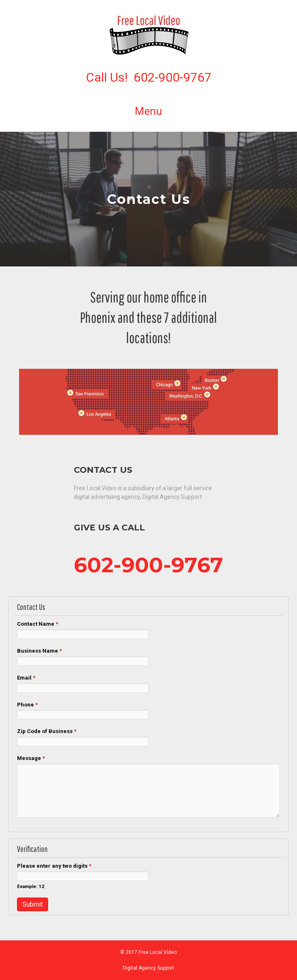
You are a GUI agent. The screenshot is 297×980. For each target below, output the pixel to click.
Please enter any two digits (54, 866)
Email (26, 678)
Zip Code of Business (47, 731)
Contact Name (38, 624)
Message (31, 758)
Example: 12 (31, 886)
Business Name (39, 651)
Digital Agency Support (148, 968)
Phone (27, 705)
